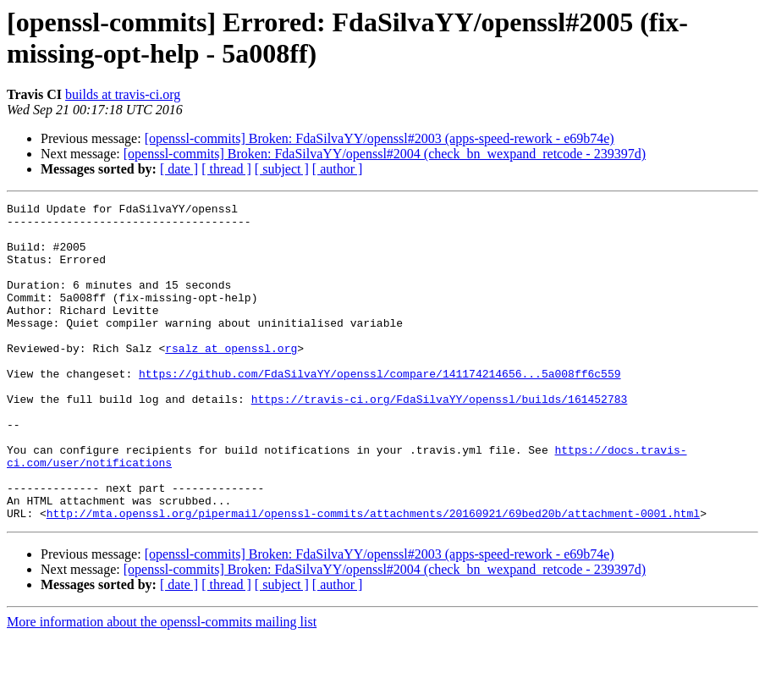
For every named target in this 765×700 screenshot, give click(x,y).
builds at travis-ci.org (123, 94)
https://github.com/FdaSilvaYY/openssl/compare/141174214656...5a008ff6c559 (380, 409)
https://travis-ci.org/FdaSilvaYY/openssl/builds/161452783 (440, 439)
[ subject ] (282, 169)
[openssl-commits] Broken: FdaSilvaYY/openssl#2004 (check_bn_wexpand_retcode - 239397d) (385, 154)
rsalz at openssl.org (231, 378)
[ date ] (179, 169)
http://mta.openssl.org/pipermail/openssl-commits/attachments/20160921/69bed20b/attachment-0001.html (373, 576)
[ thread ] (226, 169)
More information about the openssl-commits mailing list (162, 685)
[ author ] (338, 169)
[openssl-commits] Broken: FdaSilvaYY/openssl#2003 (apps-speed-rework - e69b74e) (380, 138)
